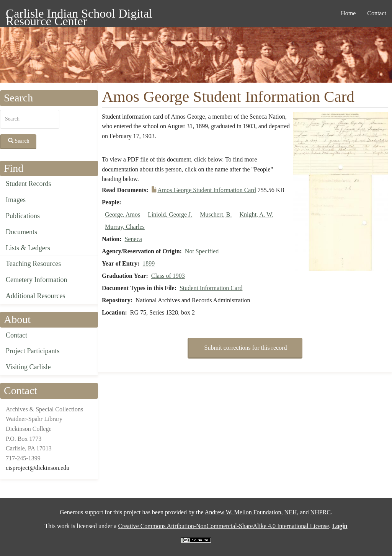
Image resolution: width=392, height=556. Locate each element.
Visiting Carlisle (28, 367)
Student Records (29, 184)
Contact (377, 13)
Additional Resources (35, 296)
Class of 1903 (168, 276)
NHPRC (321, 512)
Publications (23, 216)
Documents (21, 232)
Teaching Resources (33, 264)
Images (16, 200)
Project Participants (33, 351)
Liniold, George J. (170, 214)
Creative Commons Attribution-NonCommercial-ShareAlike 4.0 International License (223, 526)
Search (19, 141)
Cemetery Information (36, 280)
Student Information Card (211, 288)
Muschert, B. (216, 214)
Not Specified (202, 251)
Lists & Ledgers (28, 248)
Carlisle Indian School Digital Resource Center (79, 15)
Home (348, 13)
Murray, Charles (125, 227)
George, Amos (122, 214)
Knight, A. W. (256, 214)
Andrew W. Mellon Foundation (243, 512)
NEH (291, 512)
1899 (149, 263)
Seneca (133, 239)
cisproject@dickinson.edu (38, 468)
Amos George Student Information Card (207, 190)
